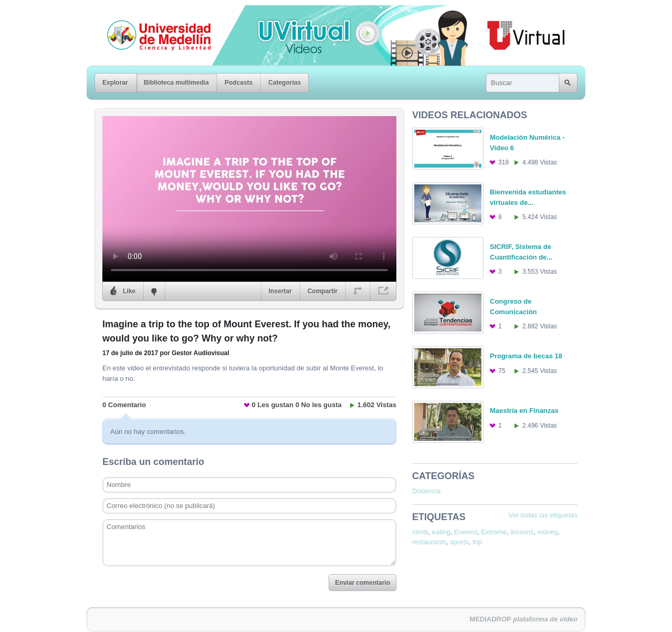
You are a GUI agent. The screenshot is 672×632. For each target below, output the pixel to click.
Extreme (494, 532)
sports (459, 542)
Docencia (426, 491)
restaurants (429, 542)
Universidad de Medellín (151, 13)
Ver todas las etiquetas (543, 515)
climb (420, 532)
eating (441, 532)
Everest (466, 532)
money (548, 532)
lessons (522, 532)
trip (477, 542)
